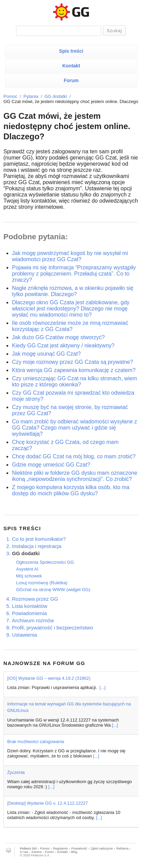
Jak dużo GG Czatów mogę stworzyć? (58, 337)
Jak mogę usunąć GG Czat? (46, 354)
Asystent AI (27, 569)
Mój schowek (29, 576)
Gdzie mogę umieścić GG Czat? (51, 465)
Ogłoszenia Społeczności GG (45, 562)
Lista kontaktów (30, 606)
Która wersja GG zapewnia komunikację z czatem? (74, 370)
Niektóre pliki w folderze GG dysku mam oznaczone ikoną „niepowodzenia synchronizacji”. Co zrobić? (75, 476)
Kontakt (71, 66)
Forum (71, 80)
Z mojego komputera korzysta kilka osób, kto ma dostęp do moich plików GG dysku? (71, 490)
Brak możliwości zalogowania (36, 742)
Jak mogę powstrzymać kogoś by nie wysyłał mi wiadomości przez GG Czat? (70, 256)
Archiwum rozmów (33, 620)
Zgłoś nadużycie (102, 848)
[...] (103, 687)
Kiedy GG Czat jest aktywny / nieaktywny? (63, 346)
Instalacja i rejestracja (37, 546)
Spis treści (71, 51)
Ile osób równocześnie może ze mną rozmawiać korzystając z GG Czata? (70, 326)
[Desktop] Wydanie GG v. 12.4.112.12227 (48, 803)
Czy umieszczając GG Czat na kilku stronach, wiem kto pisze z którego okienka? (74, 381)
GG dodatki (56, 96)
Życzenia (16, 772)
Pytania (31, 96)
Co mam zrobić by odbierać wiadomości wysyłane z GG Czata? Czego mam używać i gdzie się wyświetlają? (74, 428)
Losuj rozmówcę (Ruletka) (42, 583)
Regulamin (60, 848)
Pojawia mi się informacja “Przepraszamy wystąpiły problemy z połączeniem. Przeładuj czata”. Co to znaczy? (74, 274)
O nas (24, 852)
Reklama (122, 848)
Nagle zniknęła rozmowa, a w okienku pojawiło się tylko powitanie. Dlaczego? (73, 291)
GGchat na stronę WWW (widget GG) (53, 590)
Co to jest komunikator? (39, 539)
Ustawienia (24, 635)
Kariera (36, 852)
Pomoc (10, 96)
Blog (74, 852)
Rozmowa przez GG (35, 599)
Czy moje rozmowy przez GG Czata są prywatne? (73, 362)
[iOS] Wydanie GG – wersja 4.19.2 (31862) (49, 678)
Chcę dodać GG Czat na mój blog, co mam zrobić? (74, 456)
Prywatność (79, 848)
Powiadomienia (29, 613)
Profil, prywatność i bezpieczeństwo (53, 628)
